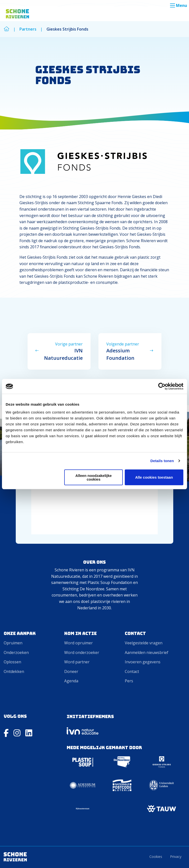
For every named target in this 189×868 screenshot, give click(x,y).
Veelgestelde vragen (144, 643)
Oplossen (12, 662)
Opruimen (13, 643)
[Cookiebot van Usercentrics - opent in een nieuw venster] (162, 386)
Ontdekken (14, 671)
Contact (132, 671)
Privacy (176, 857)
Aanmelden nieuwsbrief (147, 652)
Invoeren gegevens (143, 662)
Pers (129, 681)
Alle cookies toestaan (154, 477)
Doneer (71, 671)
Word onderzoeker (82, 652)
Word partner (77, 662)
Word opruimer (79, 643)
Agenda (71, 681)
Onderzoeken (16, 652)
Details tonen (162, 461)
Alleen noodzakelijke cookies (94, 477)
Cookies (156, 857)
